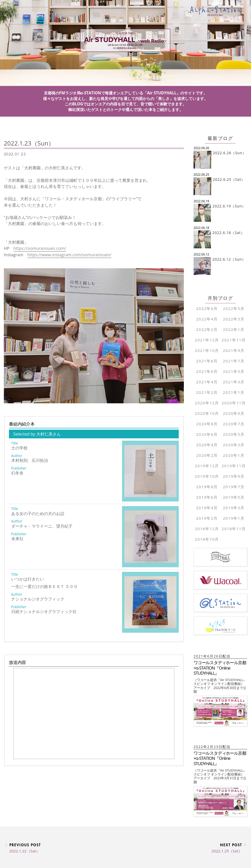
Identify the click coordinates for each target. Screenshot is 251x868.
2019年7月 (234, 487)
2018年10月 (207, 539)
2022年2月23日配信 (214, 747)
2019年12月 (207, 466)
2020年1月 (234, 455)
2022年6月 (207, 308)
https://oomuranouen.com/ (40, 248)
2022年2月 (207, 329)
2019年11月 (234, 466)
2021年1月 (234, 392)
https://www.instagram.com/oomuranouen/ (69, 255)
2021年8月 (207, 361)
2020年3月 (234, 445)
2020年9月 (234, 413)
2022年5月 (234, 308)
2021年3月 (234, 382)
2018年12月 (207, 529)
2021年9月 (234, 350)
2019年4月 (207, 508)
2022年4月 (207, 319)
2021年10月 (207, 350)
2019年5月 (234, 497)
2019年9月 (234, 476)
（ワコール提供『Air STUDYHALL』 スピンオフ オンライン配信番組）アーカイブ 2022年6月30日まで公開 (220, 686)
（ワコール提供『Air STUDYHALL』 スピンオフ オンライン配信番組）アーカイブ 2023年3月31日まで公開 (220, 776)
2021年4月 (207, 382)
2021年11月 (234, 340)
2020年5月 (234, 434)
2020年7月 (234, 424)
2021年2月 (207, 392)
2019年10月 (207, 476)
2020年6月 (207, 434)
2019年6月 (207, 497)
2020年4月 (207, 445)
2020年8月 (207, 424)
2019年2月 (207, 518)
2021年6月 (207, 371)
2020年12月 (207, 403)
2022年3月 (234, 319)
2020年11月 (234, 403)
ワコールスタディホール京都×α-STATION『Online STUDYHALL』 (220, 668)
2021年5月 (234, 371)
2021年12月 (207, 340)
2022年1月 (234, 329)
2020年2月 (207, 455)
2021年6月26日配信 (214, 656)
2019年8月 (207, 487)
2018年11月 (234, 529)
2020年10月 (207, 413)
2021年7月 (234, 361)
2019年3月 (234, 508)
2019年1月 (234, 518)
